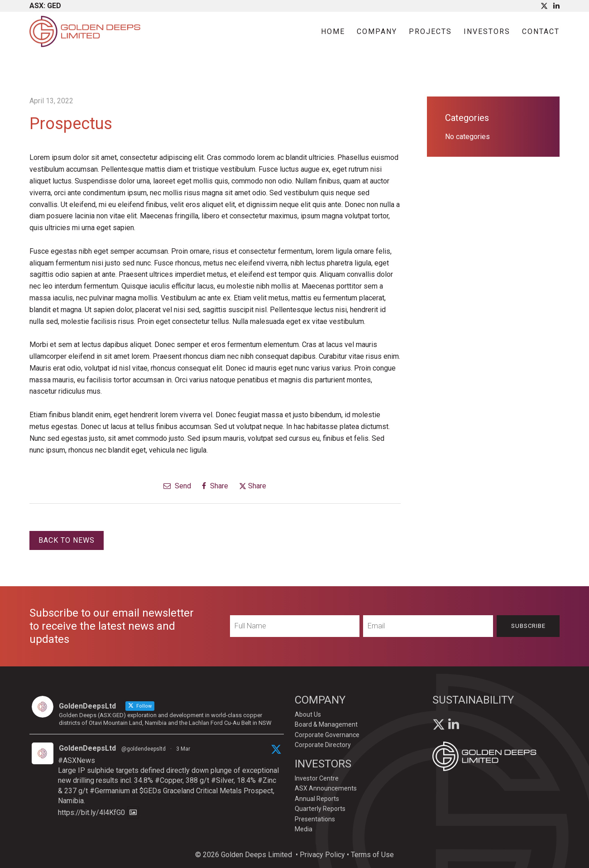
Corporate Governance (327, 735)
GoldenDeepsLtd (87, 748)
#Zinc (267, 780)
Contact (541, 31)
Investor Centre (317, 778)
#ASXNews (77, 760)
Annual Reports (317, 799)
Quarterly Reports (320, 809)
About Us (308, 714)
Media (304, 829)
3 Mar (183, 749)
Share (215, 486)
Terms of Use (372, 855)
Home (333, 31)
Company (377, 31)
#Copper (169, 780)
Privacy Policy (322, 855)
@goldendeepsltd (144, 749)
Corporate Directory (323, 745)
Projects (430, 31)
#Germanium (110, 791)
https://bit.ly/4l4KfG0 (91, 813)
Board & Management (326, 724)
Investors (487, 31)
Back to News (67, 540)
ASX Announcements (326, 788)
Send (177, 486)
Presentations (315, 819)
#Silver (222, 780)
